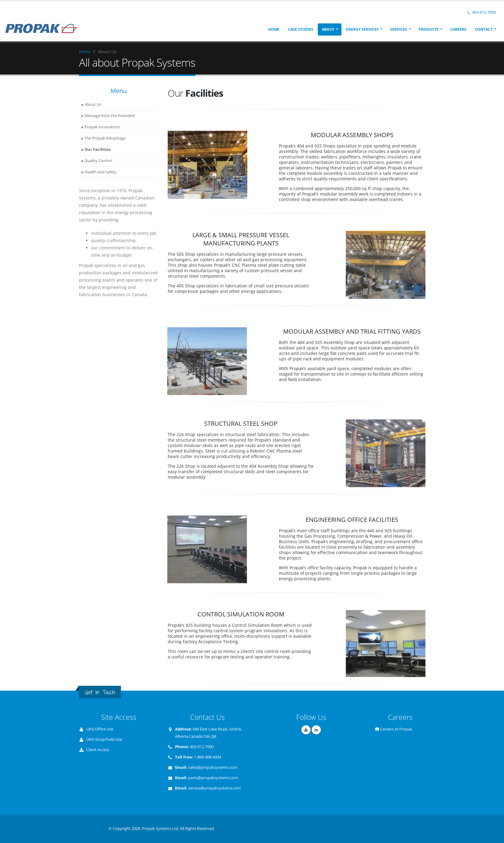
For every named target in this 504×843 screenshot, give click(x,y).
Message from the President (110, 116)
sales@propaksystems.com (213, 767)
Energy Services (362, 29)
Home (274, 29)
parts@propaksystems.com (213, 778)
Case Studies (301, 29)
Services (399, 29)
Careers (458, 29)
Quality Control (98, 161)
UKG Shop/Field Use (104, 739)
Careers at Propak (396, 729)
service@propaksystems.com (214, 788)
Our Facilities (98, 149)
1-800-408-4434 (208, 757)
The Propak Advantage (105, 138)
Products (429, 29)
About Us (93, 104)
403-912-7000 (484, 12)
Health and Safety (101, 172)
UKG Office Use (100, 729)
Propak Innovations (102, 127)
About (328, 29)
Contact (484, 29)
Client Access (98, 750)
